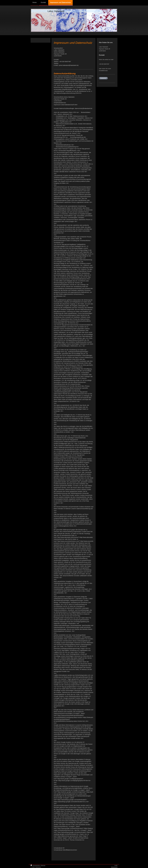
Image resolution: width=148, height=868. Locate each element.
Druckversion (35, 865)
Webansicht (114, 867)
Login (116, 865)
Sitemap (43, 865)
